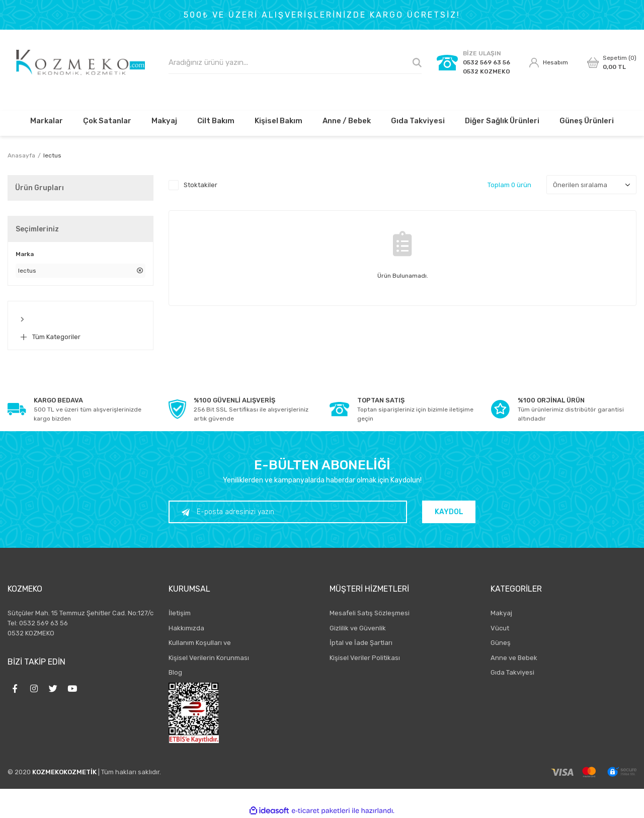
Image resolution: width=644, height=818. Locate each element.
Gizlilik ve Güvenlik (358, 628)
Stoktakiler (200, 185)
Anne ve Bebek (514, 658)
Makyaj (501, 613)
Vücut (500, 628)
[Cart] (612, 62)
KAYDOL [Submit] (449, 512)
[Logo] (80, 63)
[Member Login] (549, 63)
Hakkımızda (186, 628)
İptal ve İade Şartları (361, 643)
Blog (175, 672)
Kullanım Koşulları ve (200, 643)
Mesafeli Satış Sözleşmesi (370, 613)
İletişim (180, 613)
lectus (52, 155)
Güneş (501, 643)
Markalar (47, 121)
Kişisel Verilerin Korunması (209, 658)
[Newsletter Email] (288, 512)
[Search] (295, 63)
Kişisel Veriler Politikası (365, 658)
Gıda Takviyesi (512, 672)
